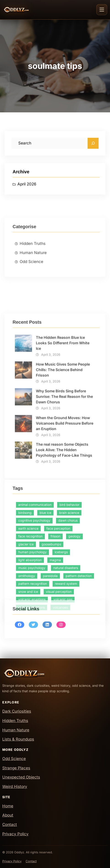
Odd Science (31, 286)
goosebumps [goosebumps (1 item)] (51, 602)
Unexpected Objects (21, 777)
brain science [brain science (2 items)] (69, 571)
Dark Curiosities (17, 711)
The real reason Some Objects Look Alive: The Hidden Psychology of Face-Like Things (64, 517)
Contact (10, 825)
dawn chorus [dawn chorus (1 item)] (68, 579)
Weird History (15, 787)
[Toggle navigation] (102, 10)
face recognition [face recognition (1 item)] (30, 594)
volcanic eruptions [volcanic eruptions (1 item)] (32, 658)
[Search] (93, 145)
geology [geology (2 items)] (74, 594)
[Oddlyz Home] (24, 10)
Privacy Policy (15, 834)
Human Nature (33, 277)
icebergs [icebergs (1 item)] (61, 610)
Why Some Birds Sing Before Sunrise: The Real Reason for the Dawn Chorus (64, 464)
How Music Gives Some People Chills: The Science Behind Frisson (63, 437)
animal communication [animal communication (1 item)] (35, 563)
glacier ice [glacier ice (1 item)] (26, 602)
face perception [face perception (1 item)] (58, 587)
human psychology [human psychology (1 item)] (32, 610)
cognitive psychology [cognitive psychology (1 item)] (34, 579)
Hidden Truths (33, 268)
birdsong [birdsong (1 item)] (25, 571)
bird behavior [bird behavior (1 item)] (69, 563)
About (8, 815)
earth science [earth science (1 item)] (28, 587)
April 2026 (27, 186)
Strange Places (16, 768)
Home (8, 806)
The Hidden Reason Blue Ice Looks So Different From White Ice (63, 411)
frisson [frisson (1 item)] (55, 594)
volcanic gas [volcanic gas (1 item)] (63, 658)
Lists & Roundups (18, 739)
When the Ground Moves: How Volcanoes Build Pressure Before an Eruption (65, 491)
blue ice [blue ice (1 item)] (45, 571)
